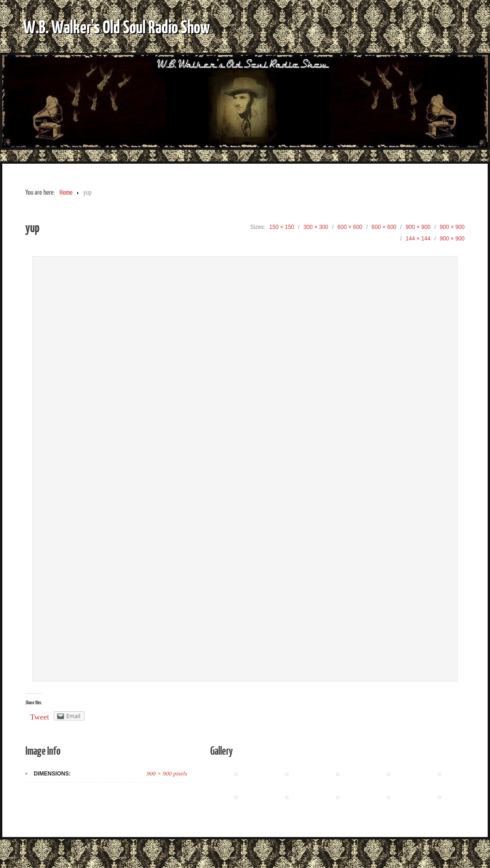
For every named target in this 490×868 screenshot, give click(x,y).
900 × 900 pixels (167, 773)
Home (66, 193)
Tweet (40, 717)
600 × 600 (350, 227)
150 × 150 (282, 227)
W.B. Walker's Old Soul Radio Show (116, 26)
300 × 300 (316, 227)
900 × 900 (418, 227)
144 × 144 (418, 239)
